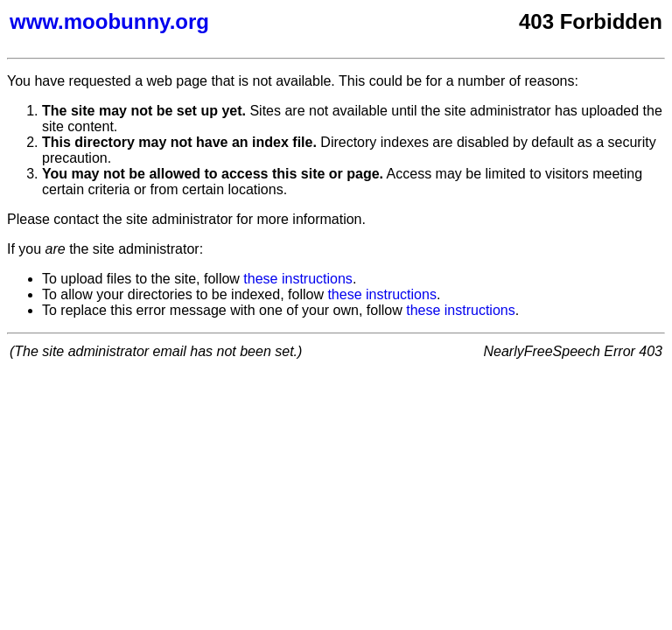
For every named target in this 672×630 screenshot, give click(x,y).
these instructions (298, 279)
